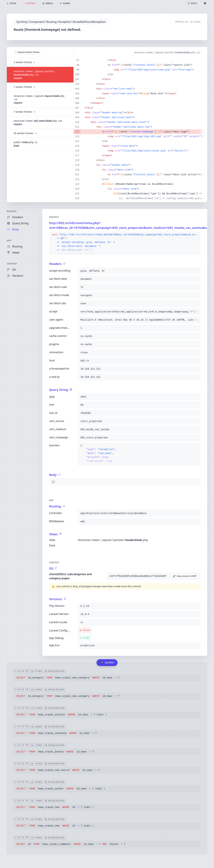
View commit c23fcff (185, 576)
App (9, 241)
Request (12, 211)
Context (12, 264)
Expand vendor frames (27, 52)
